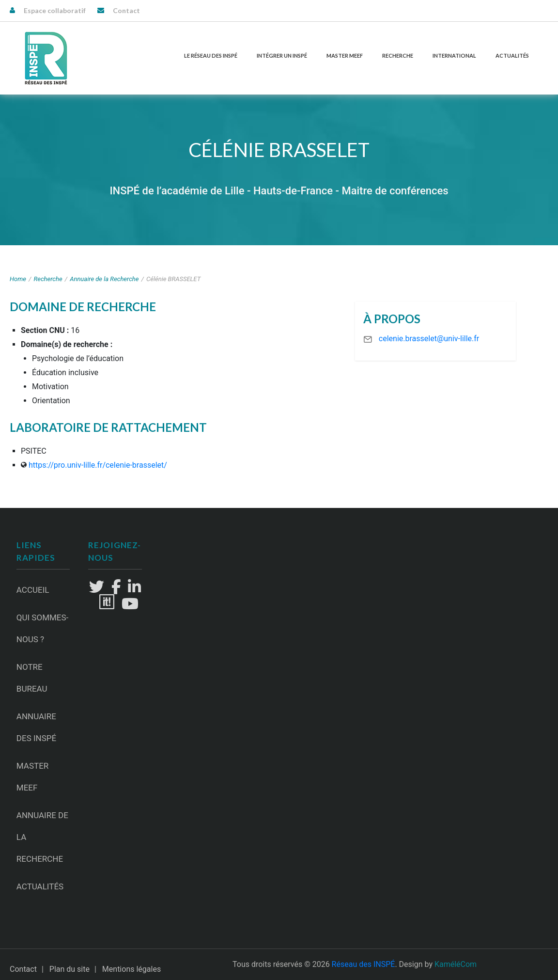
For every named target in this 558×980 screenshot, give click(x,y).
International (454, 55)
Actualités (512, 55)
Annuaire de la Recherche (104, 279)
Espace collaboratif (55, 10)
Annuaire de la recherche (42, 837)
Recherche (398, 55)
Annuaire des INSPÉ (36, 727)
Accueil (33, 590)
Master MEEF (345, 55)
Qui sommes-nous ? (43, 628)
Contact (126, 10)
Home (18, 279)
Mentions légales (132, 969)
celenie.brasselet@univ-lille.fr (429, 339)
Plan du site (70, 969)
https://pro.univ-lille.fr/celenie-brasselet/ (98, 465)
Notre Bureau (32, 678)
